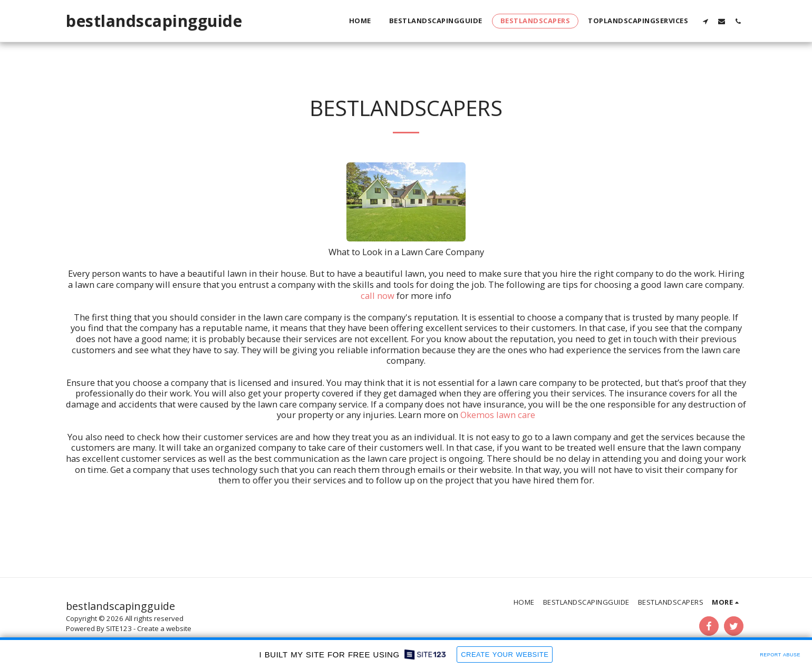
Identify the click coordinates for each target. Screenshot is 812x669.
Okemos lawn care (498, 415)
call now (378, 295)
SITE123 (119, 628)
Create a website (164, 628)
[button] (705, 21)
